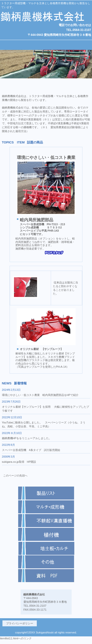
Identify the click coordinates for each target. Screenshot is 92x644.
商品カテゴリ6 (46, 576)
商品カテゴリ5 (46, 548)
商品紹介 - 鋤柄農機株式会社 (46, 557)
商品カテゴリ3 (46, 534)
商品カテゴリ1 (46, 493)
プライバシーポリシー (20, 623)
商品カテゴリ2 (46, 521)
